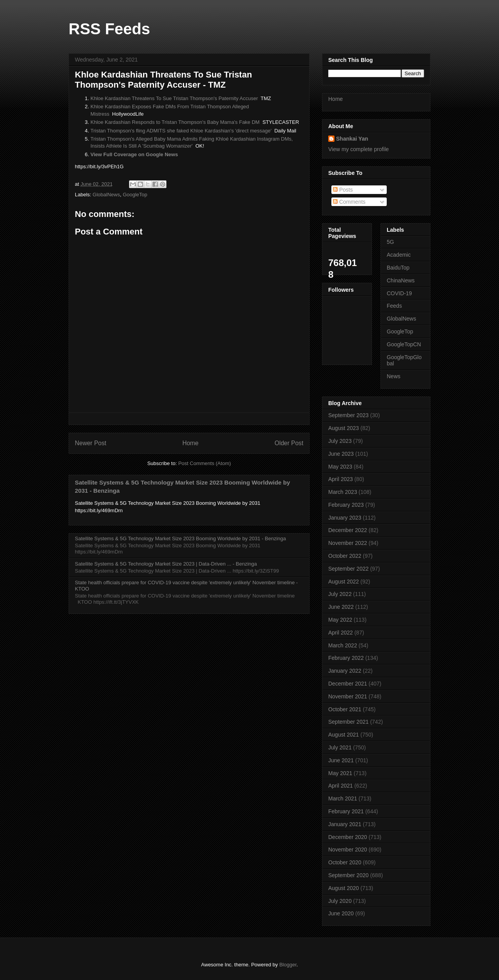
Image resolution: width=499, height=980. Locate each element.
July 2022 (340, 594)
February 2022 (346, 658)
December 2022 (348, 530)
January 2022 (345, 671)
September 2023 (349, 415)
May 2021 (340, 773)
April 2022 (341, 633)
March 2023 (343, 492)
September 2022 (349, 569)
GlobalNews (106, 195)
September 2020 (349, 875)
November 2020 (348, 850)
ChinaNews (401, 280)
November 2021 (348, 696)
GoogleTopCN (404, 344)
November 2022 (348, 543)
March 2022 (343, 645)
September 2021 (349, 722)
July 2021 (340, 747)
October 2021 (345, 709)
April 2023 (341, 479)
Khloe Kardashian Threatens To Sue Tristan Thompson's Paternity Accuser (174, 98)
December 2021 (348, 684)
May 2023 (340, 467)
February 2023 (346, 505)
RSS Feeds (109, 29)
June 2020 (341, 913)
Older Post (289, 443)
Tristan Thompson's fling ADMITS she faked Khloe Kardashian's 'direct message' (181, 131)
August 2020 (344, 888)
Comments (349, 202)
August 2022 (344, 582)
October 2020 (345, 862)
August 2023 (344, 428)
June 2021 (341, 760)
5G (390, 242)
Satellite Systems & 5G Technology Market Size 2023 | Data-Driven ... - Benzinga (166, 564)
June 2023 (341, 454)
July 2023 (340, 441)
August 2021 (344, 735)
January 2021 (345, 824)
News (394, 376)
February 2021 (346, 811)
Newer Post (91, 443)
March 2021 (343, 798)
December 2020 (348, 837)
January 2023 (345, 518)
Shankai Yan (352, 139)
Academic (399, 255)
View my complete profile (358, 149)
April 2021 (341, 786)
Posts (343, 190)
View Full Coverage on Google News (134, 154)
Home (191, 443)
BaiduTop (398, 268)
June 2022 (341, 607)
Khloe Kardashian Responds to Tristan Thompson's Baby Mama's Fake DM (175, 122)
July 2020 (340, 901)
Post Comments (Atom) (204, 463)
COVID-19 (399, 293)
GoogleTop (135, 195)
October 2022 (345, 556)
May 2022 (340, 620)
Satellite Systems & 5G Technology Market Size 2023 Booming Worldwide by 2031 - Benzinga (180, 538)
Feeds (394, 306)
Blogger (288, 965)
